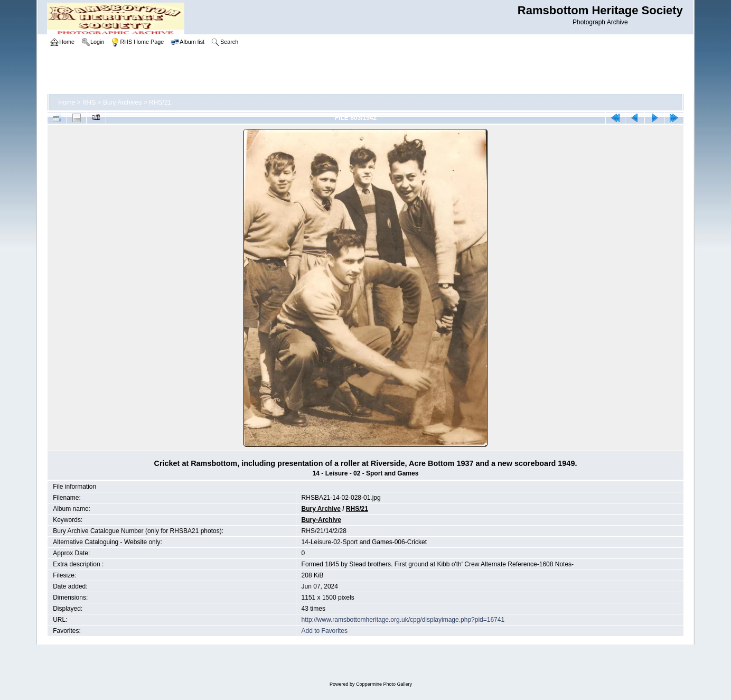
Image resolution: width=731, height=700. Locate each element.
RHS (89, 102)
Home (67, 102)
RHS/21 (160, 102)
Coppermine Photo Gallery (384, 684)
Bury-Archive (321, 520)
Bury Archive (321, 509)
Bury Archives (122, 102)
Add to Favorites (325, 631)
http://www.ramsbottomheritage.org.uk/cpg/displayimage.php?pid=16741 (403, 620)
